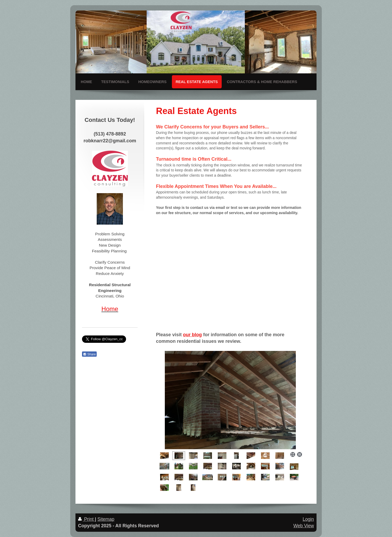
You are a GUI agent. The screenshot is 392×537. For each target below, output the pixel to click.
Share (89, 354)
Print (86, 519)
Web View (304, 526)
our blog (192, 335)
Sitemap (106, 519)
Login (308, 519)
